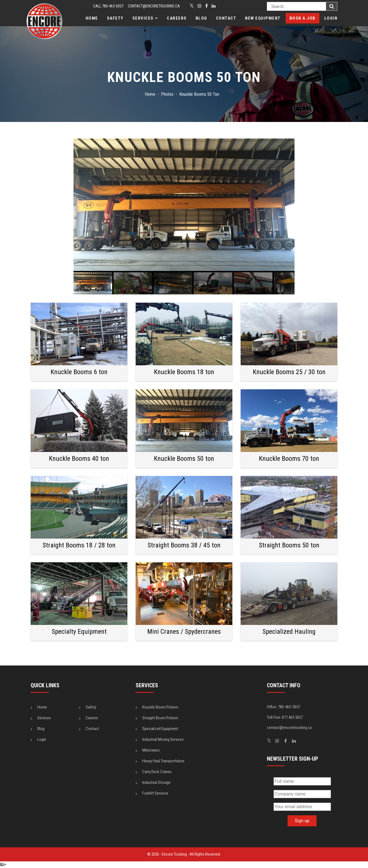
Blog (201, 18)
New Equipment (263, 18)
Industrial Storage (156, 782)
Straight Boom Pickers (160, 718)
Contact (226, 18)
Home (92, 18)
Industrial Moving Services (163, 739)
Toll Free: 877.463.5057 (285, 717)
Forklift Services (155, 793)
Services (143, 18)
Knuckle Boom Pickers (160, 707)
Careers (177, 18)
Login (331, 18)
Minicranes (151, 750)
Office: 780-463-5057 (283, 707)
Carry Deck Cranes (157, 772)
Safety (115, 18)
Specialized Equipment (160, 729)
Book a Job (303, 18)
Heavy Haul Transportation (163, 761)
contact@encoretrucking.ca (154, 6)
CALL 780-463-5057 (108, 6)
